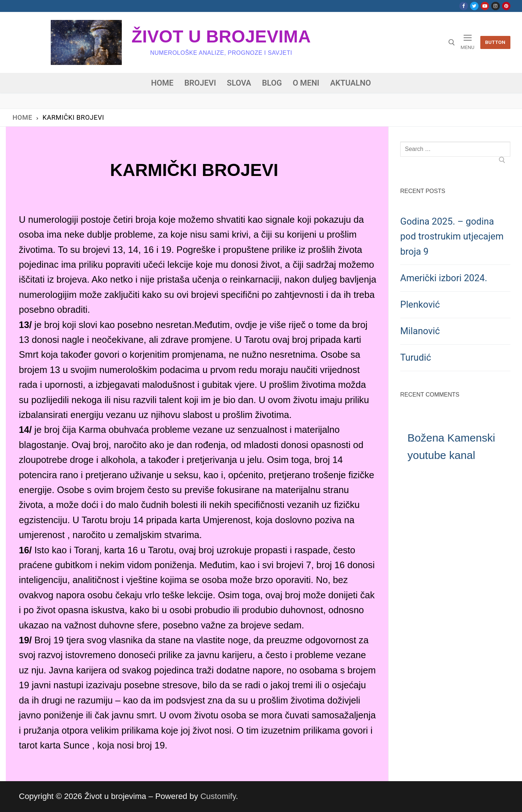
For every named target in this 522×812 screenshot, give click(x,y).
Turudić (416, 357)
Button (495, 42)
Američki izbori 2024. (444, 278)
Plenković (420, 304)
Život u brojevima (221, 36)
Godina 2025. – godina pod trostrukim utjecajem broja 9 (452, 236)
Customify (218, 796)
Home (22, 117)
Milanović (420, 331)
